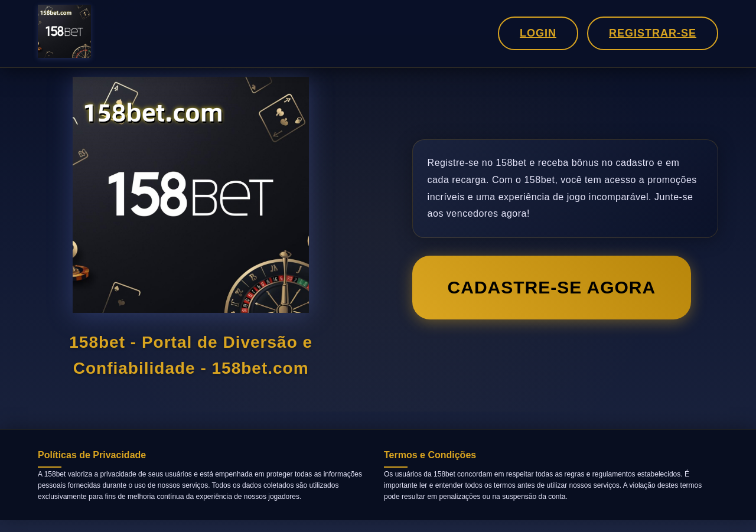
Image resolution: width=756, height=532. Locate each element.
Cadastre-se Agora (552, 287)
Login (538, 33)
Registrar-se (653, 33)
